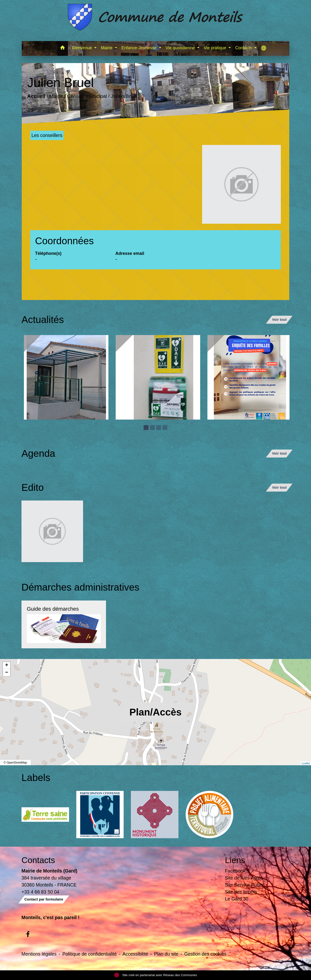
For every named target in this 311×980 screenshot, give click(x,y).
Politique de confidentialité (89, 954)
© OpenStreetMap (15, 763)
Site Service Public (244, 885)
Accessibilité (135, 954)
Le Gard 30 (237, 899)
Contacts (38, 860)
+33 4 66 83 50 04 (40, 892)
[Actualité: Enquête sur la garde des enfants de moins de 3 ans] (250, 377)
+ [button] (7, 665)
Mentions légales (39, 954)
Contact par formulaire (44, 899)
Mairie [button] (107, 48)
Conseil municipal (87, 96)
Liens (235, 860)
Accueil (36, 96)
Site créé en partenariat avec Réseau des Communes (156, 975)
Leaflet (306, 763)
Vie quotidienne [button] (181, 48)
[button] (63, 48)
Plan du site (166, 954)
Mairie (56, 96)
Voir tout (279, 319)
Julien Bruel (124, 96)
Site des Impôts (241, 892)
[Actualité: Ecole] (66, 377)
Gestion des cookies (205, 954)
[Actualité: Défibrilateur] (158, 377)
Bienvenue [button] (83, 48)
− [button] (7, 673)
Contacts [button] (244, 48)
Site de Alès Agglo (244, 878)
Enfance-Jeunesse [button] (140, 48)
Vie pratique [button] (215, 48)
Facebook (235, 871)
